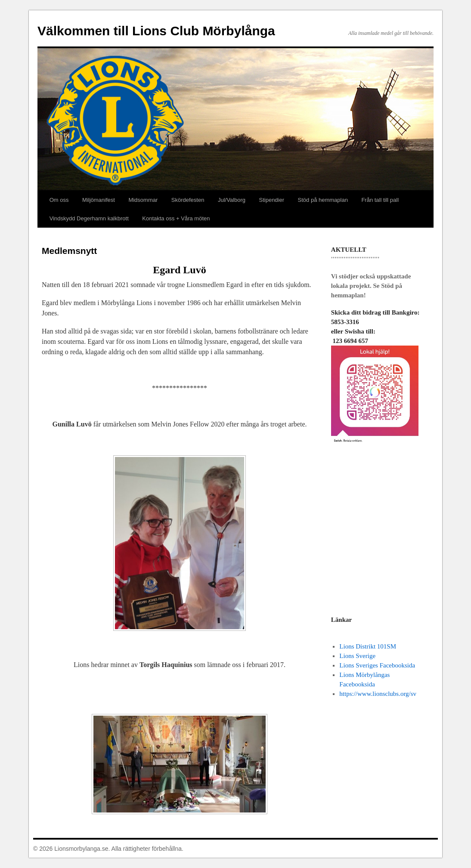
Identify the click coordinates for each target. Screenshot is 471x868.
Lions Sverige (357, 656)
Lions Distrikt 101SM (368, 646)
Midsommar (143, 200)
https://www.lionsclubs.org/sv (378, 694)
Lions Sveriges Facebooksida (377, 665)
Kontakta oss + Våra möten (176, 218)
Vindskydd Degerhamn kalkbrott (89, 218)
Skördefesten (188, 200)
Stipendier (272, 200)
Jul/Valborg (232, 200)
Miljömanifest (99, 200)
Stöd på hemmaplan (323, 200)
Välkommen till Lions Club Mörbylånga (156, 31)
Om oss (59, 200)
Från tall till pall (380, 200)
